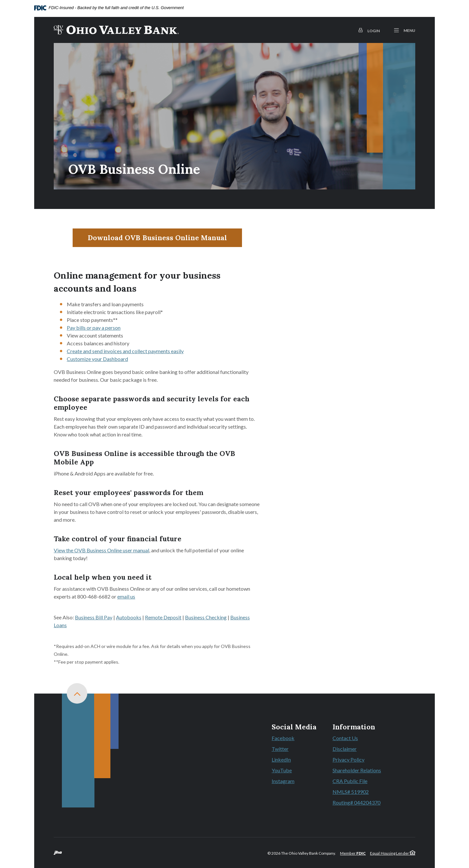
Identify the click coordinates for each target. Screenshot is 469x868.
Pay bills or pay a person (94, 328)
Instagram (294, 781)
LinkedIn (294, 760)
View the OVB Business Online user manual (101, 550)
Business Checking (206, 617)
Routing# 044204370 (356, 802)
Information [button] (354, 727)
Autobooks (129, 617)
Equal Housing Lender (393, 853)
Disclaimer (345, 749)
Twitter (294, 749)
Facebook (294, 738)
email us (126, 596)
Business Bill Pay (94, 617)
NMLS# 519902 (351, 792)
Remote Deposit (163, 617)
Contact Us (345, 738)
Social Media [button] (294, 727)
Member (353, 853)
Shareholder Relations (357, 770)
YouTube (294, 771)
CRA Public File (350, 781)
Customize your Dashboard (97, 359)
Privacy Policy (348, 759)
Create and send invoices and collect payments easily (125, 351)
